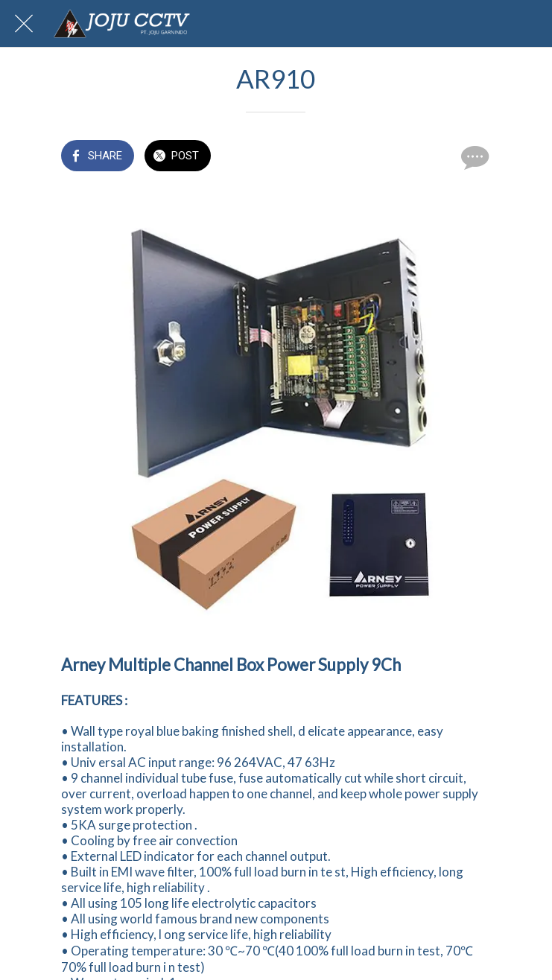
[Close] (24, 24)
